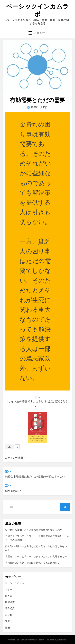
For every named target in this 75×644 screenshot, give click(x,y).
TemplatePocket (37, 640)
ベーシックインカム (16, 583)
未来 (7, 621)
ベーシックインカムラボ (37, 10)
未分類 (9, 615)
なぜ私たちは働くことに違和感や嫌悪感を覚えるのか (34, 530)
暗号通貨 (10, 609)
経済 (21, 458)
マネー (9, 590)
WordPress (62, 640)
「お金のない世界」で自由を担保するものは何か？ (32, 563)
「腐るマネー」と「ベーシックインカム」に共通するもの (36, 557)
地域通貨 (10, 602)
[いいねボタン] (9, 447)
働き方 (9, 596)
